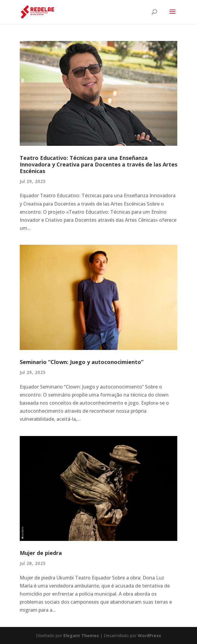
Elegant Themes (81, 635)
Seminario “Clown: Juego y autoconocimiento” (82, 362)
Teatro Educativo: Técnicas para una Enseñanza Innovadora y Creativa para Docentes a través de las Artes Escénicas (98, 164)
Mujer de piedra (41, 553)
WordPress (149, 635)
